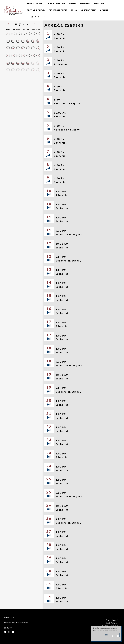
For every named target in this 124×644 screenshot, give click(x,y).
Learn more (113, 630)
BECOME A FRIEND (36, 10)
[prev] (8, 24)
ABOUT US (99, 3)
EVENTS (72, 3)
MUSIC (74, 10)
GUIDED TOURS (89, 10)
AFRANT (104, 10)
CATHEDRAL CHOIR (58, 10)
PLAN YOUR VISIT (35, 3)
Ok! (106, 635)
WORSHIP (85, 3)
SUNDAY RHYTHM (56, 3)
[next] (35, 24)
